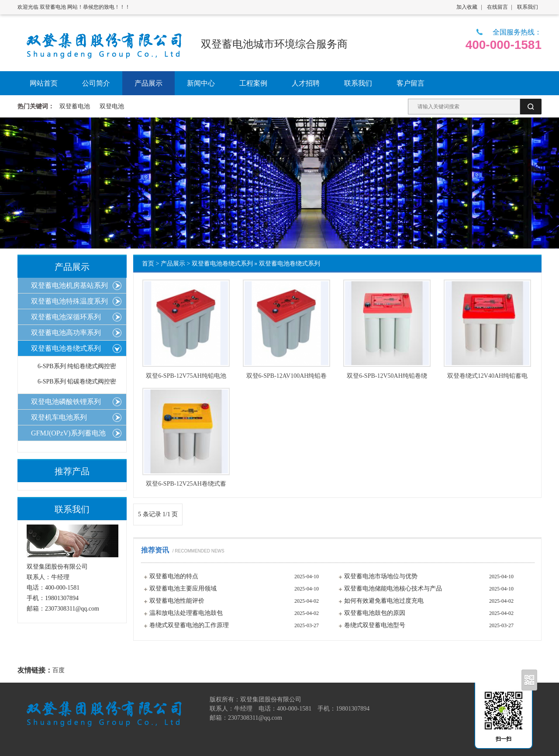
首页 (148, 264)
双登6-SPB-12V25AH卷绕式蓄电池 (186, 484)
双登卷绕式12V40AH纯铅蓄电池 (487, 376)
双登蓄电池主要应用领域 (183, 589)
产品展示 (173, 264)
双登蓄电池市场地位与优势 (381, 576)
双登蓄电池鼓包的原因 (375, 613)
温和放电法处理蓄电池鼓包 (186, 613)
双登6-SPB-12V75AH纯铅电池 (186, 376)
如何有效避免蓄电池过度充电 (384, 601)
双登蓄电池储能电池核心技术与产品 (393, 589)
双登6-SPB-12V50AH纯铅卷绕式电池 (387, 376)
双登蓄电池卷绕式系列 (222, 264)
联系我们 (528, 7)
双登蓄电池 (75, 106)
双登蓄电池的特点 (174, 576)
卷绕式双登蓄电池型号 (375, 625)
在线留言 (497, 7)
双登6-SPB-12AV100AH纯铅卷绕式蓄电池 (287, 376)
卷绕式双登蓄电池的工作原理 (189, 625)
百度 (59, 670)
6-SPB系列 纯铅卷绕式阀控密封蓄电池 (77, 368)
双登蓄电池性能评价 (177, 601)
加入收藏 (467, 7)
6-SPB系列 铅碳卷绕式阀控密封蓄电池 (77, 384)
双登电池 (112, 106)
